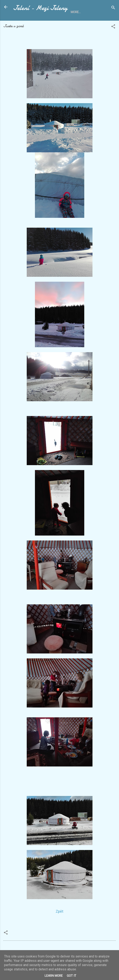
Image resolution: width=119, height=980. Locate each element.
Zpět (59, 923)
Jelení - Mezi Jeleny (40, 8)
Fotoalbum (93, 23)
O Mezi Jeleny (67, 23)
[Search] (113, 8)
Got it (72, 976)
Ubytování (41, 23)
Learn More (54, 976)
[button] (113, 38)
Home (21, 23)
